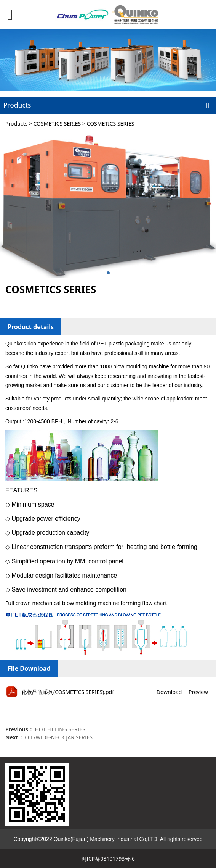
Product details (31, 327)
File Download (29, 668)
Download (169, 692)
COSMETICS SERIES (57, 123)
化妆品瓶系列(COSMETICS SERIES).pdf (68, 692)
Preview (198, 692)
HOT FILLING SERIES (60, 729)
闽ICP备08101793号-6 (108, 859)
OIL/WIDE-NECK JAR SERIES (59, 737)
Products (16, 123)
